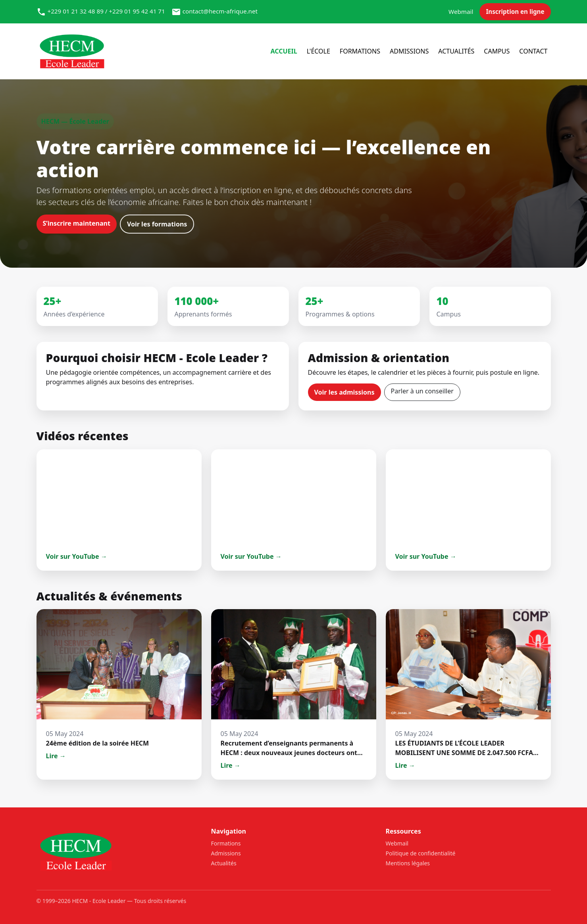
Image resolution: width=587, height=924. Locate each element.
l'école (319, 51)
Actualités (456, 51)
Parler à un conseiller (422, 391)
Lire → (56, 756)
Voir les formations (157, 224)
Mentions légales (408, 863)
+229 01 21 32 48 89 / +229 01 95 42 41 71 (106, 11)
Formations (360, 51)
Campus (497, 51)
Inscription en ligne (515, 12)
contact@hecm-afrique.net (220, 11)
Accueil (284, 51)
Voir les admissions (345, 392)
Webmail (461, 12)
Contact (533, 51)
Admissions (409, 51)
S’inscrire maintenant (77, 223)
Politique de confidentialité (421, 853)
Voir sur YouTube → (77, 556)
